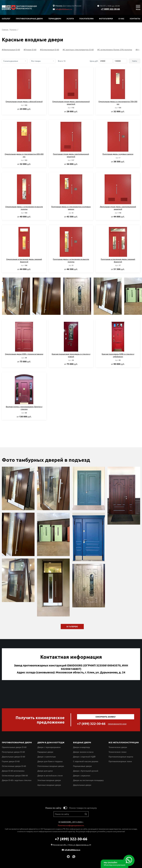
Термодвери (55, 19)
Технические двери (118, 747)
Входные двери (82, 742)
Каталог (6, 19)
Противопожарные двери (29, 19)
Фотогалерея (106, 19)
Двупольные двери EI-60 (13, 757)
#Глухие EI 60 (52, 50)
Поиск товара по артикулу (83, 808)
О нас (121, 19)
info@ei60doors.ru (62, 9)
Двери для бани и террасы (50, 761)
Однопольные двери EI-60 (14, 747)
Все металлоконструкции (124, 742)
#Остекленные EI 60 (71, 50)
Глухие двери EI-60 (11, 761)
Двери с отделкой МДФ (84, 757)
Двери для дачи (45, 771)
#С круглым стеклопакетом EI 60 (100, 50)
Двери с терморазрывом (49, 747)
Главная (5, 30)
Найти (135, 61)
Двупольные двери (82, 785)
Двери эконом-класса (83, 752)
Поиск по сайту (53, 808)
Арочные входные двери (49, 785)
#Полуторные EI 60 (11, 50)
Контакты (135, 19)
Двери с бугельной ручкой (86, 771)
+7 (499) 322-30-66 (110, 9)
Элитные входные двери (49, 780)
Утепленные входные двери (51, 766)
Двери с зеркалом (82, 776)
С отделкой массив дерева (86, 761)
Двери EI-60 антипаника (13, 771)
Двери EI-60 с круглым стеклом (17, 780)
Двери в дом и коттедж (51, 742)
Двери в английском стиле (50, 776)
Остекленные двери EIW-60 (15, 776)
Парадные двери (45, 752)
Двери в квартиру (81, 747)
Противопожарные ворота (121, 757)
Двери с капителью (47, 757)
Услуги (70, 19)
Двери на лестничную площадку (88, 780)
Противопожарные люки (120, 761)
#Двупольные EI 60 (32, 50)
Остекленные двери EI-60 (14, 766)
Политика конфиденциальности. (71, 825)
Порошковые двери (82, 766)
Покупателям (86, 19)
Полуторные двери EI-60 (13, 752)
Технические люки (118, 752)
